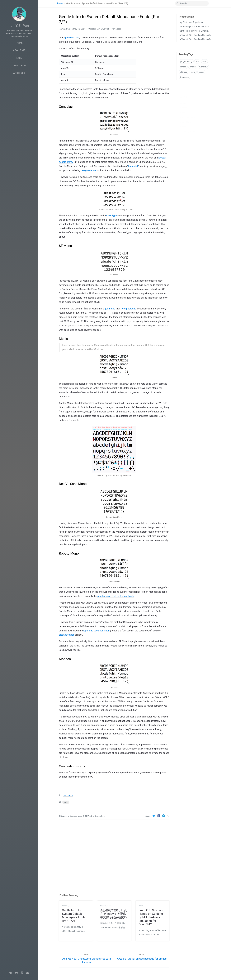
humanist (133, 166)
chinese (184, 72)
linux (204, 61)
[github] (16, 973)
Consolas (183, 99)
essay (201, 72)
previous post (72, 38)
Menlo (182, 108)
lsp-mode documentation (96, 631)
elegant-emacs (67, 635)
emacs (183, 67)
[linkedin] (22, 973)
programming (186, 61)
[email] (28, 973)
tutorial (193, 67)
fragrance (184, 77)
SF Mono (183, 103)
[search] (192, 4)
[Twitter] (154, 816)
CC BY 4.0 (88, 816)
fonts (66, 802)
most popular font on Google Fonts (116, 596)
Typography (68, 795)
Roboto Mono (185, 117)
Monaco (183, 122)
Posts (60, 3)
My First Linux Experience (191, 22)
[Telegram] (164, 816)
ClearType (112, 216)
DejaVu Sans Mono (188, 113)
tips (197, 61)
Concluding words (187, 127)
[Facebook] (159, 816)
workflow (203, 67)
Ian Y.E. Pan (19, 26)
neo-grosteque (88, 170)
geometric (110, 309)
